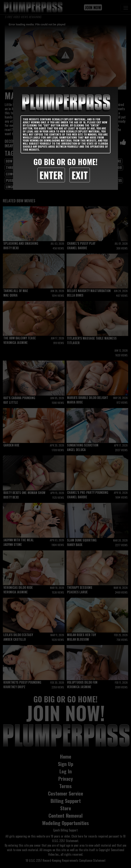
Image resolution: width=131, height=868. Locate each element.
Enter (51, 175)
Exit (80, 175)
